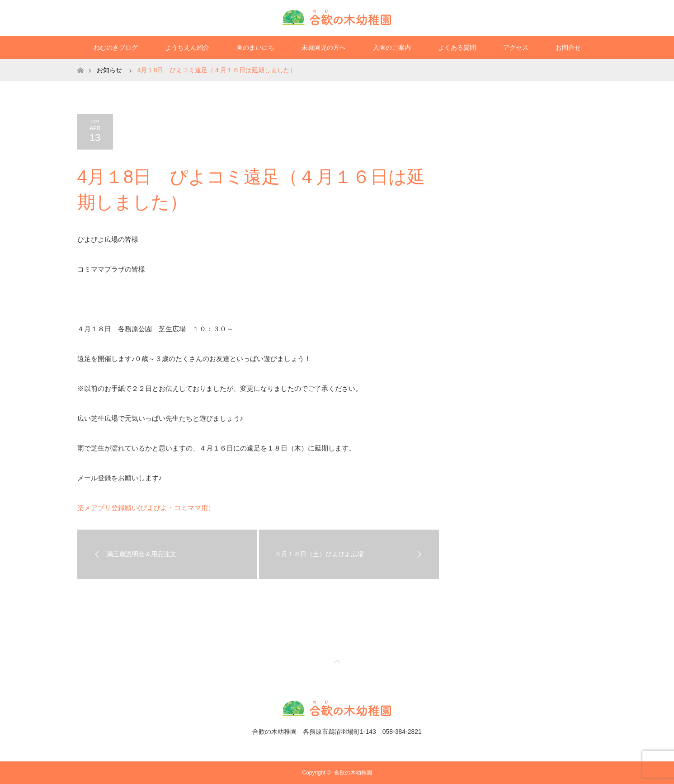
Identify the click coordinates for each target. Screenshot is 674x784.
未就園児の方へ (324, 47)
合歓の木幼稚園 (353, 773)
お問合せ (568, 47)
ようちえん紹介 (187, 47)
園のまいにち (255, 47)
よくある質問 (457, 47)
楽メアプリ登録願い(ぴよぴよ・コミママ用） (146, 508)
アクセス (516, 47)
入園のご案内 (392, 47)
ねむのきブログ (116, 47)
